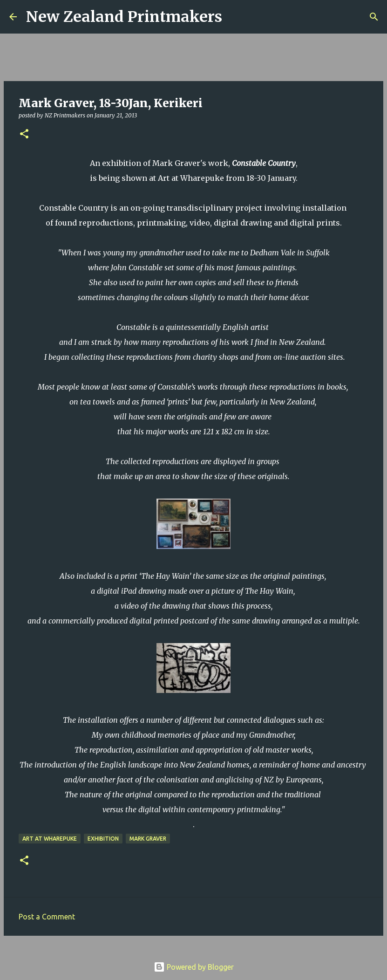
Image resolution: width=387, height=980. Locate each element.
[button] (24, 134)
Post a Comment (47, 917)
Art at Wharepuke (50, 839)
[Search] (235, 17)
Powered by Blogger (194, 967)
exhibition (103, 839)
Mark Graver (148, 839)
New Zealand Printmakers (124, 17)
